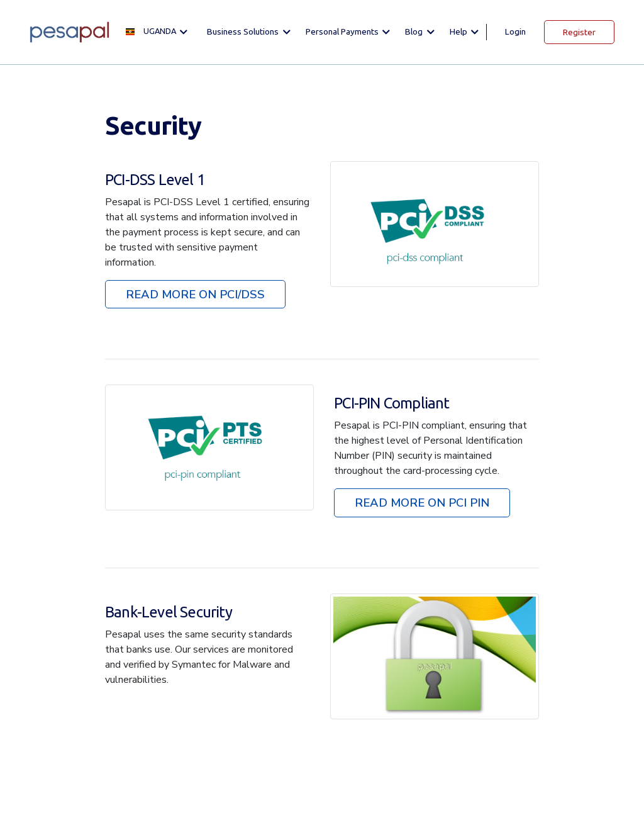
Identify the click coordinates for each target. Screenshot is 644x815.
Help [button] (459, 31)
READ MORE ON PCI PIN (422, 503)
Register (579, 32)
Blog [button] (415, 31)
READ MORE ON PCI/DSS (195, 294)
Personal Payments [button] (343, 31)
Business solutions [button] (244, 31)
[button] (160, 32)
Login (515, 31)
